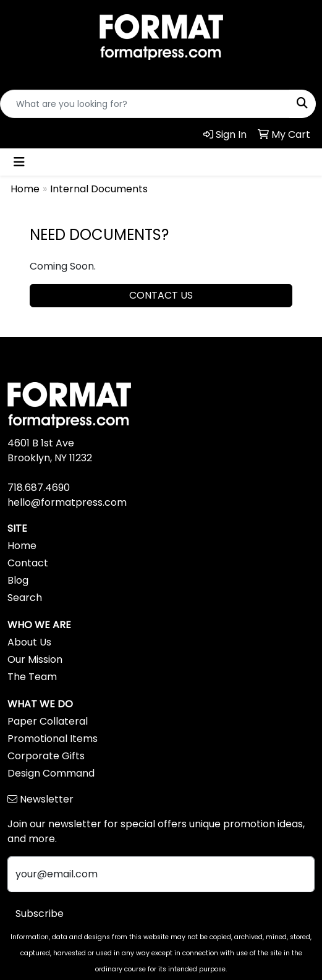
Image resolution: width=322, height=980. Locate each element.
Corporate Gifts (46, 756)
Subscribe (40, 914)
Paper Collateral (48, 721)
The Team (32, 677)
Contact (28, 563)
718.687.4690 (39, 488)
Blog (18, 580)
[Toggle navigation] (19, 162)
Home (25, 189)
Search (25, 598)
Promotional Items (53, 739)
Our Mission (35, 659)
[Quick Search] (145, 104)
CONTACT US (161, 295)
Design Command (51, 773)
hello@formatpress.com (67, 502)
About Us (29, 642)
